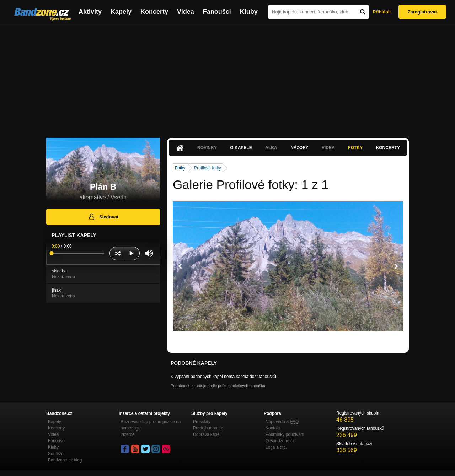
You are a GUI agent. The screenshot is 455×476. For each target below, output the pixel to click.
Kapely (121, 12)
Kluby (249, 12)
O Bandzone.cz (280, 441)
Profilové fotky (207, 168)
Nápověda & (282, 422)
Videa (186, 12)
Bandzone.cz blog (65, 460)
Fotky (355, 148)
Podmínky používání (285, 434)
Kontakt (273, 428)
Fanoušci (217, 12)
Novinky (207, 148)
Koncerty (154, 12)
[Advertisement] (227, 77)
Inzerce (127, 434)
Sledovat (103, 217)
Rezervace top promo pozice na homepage (151, 425)
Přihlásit (382, 12)
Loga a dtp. (276, 447)
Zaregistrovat (422, 12)
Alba (271, 148)
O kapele (241, 148)
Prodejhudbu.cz (208, 428)
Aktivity (90, 12)
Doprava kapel (207, 434)
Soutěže (56, 454)
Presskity (202, 422)
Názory (299, 148)
